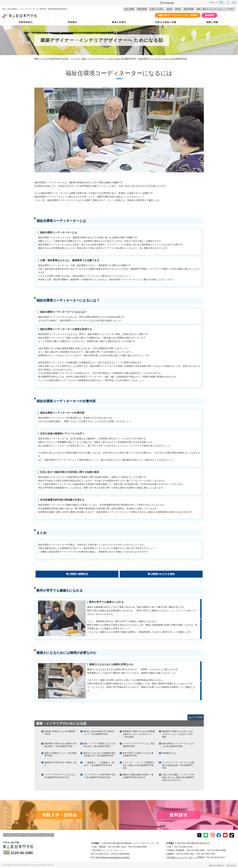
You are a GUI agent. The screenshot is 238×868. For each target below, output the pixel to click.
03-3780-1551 (187, 854)
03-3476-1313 (102, 854)
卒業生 (178, 9)
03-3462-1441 (119, 847)
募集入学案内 (119, 22)
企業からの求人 (157, 9)
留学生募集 (189, 9)
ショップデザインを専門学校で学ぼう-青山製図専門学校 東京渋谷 (100, 776)
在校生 (169, 9)
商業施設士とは (169, 753)
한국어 (39, 835)
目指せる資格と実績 (166, 22)
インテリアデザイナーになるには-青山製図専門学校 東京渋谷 (60, 776)
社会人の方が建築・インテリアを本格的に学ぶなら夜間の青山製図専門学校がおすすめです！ (178, 777)
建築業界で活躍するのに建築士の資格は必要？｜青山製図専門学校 (60, 745)
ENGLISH (49, 835)
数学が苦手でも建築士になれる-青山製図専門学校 (138, 754)
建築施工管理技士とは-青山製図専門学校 (60, 733)
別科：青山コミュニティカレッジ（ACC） (216, 9)
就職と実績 (212, 22)
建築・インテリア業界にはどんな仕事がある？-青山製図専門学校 (100, 745)
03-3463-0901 (198, 850)
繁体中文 (30, 835)
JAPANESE (9, 835)
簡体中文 (20, 835)
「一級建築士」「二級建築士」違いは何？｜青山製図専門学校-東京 (100, 764)
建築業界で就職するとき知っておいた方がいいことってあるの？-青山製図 (178, 734)
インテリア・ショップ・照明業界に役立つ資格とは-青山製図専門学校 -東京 (139, 765)
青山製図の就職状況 (77, 574)
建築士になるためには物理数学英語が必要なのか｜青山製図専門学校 (100, 754)
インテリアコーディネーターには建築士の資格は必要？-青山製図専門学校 (178, 765)
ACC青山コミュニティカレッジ (182, 857)
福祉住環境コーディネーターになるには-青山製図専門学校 (178, 745)
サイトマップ (231, 865)
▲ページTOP (196, 717)
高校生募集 (142, 9)
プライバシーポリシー (216, 865)
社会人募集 (129, 9)
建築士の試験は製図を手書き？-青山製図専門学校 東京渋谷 (138, 776)
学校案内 (72, 22)
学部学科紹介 (26, 22)
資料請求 (210, 15)
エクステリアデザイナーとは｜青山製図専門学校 (139, 745)
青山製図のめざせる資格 (161, 574)
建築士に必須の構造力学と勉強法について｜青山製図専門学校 (100, 733)
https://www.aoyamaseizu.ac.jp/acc (113, 857)
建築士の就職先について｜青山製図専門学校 (60, 754)
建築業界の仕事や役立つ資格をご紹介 (60, 764)
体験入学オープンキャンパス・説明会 (178, 15)
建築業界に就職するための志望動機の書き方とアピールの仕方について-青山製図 (139, 734)
